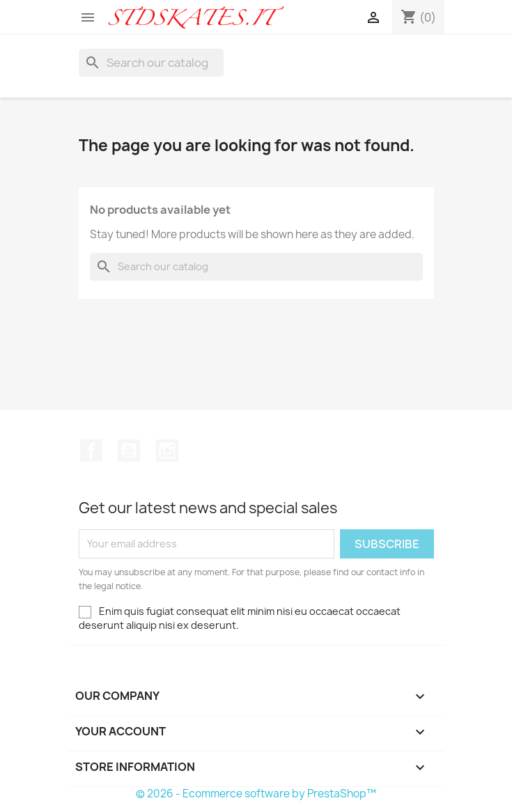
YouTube (129, 451)
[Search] (151, 63)
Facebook (91, 451)
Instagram (167, 451)
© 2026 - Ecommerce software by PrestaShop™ (256, 794)
